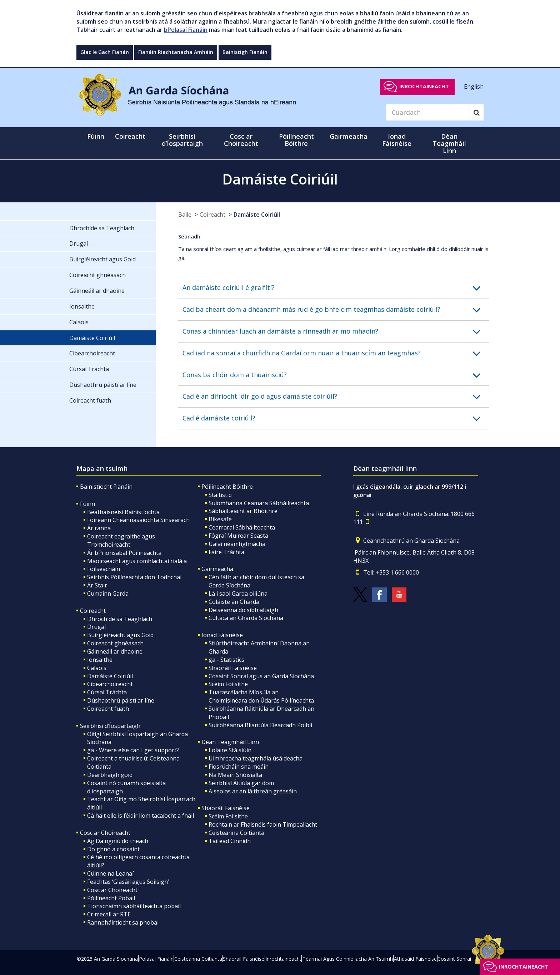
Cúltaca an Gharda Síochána (246, 618)
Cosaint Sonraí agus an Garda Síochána (261, 676)
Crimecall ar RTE (109, 914)
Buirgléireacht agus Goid (120, 635)
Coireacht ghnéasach (115, 643)
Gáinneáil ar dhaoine (115, 651)
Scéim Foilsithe (228, 684)
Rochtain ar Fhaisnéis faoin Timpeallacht (263, 824)
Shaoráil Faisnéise (233, 668)
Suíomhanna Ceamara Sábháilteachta (259, 503)
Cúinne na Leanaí (110, 873)
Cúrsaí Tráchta (107, 692)
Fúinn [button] (96, 136)
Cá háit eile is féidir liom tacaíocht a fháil (141, 816)
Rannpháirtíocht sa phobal (123, 922)
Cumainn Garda (108, 594)
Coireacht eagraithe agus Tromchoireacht (121, 540)
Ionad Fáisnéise (222, 635)
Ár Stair (97, 585)
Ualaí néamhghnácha (237, 544)
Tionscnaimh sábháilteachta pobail (134, 906)
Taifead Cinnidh (230, 841)
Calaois (97, 668)
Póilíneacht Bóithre (227, 487)
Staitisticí (221, 495)
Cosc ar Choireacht (105, 833)
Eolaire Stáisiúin (230, 750)
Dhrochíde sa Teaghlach (120, 619)
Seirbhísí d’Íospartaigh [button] (182, 140)
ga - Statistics (226, 660)
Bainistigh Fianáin (245, 52)
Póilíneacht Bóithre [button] (296, 140)
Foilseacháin (104, 569)
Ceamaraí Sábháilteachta (242, 527)
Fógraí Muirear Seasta (238, 536)
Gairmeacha (217, 569)
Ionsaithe (100, 660)
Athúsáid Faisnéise (415, 959)
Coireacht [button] (130, 136)
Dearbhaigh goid (110, 775)
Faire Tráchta (226, 552)
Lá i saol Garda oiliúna (238, 594)
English (474, 86)
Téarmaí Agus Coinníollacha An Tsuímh (348, 959)
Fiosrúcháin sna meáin (239, 767)
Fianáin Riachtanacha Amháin (176, 52)
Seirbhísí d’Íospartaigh (110, 726)
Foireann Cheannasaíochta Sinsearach (138, 520)
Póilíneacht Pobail (111, 898)
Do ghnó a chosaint (113, 849)
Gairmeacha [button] (349, 136)
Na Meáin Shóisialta (235, 775)
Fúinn (87, 504)
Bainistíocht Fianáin (106, 487)
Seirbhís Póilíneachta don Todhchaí (134, 577)
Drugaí (96, 627)
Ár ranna (99, 528)
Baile (185, 215)
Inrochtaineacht (424, 86)
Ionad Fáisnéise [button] (397, 140)
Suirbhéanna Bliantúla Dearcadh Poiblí (260, 725)
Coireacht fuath (108, 709)
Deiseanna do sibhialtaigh (243, 610)
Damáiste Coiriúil (257, 215)
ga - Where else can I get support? (133, 750)
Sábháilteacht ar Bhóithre (243, 511)
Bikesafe (220, 519)
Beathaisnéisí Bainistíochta (123, 512)
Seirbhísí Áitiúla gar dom (241, 783)
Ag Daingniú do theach (118, 841)
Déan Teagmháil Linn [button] (449, 143)
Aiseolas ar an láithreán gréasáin (253, 791)
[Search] (428, 112)
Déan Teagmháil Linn (230, 742)
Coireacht (212, 215)
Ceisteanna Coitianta (236, 833)
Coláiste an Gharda (234, 602)
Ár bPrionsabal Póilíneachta (124, 553)
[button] (336, 288)
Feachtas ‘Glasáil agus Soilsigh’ (128, 882)
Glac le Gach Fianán (105, 52)
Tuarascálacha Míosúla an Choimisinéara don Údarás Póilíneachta (261, 696)
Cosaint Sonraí (454, 959)
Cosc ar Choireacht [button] (241, 140)
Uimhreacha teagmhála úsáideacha (256, 758)
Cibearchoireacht (110, 684)
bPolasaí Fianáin (186, 30)
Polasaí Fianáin (156, 959)
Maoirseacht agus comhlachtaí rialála (137, 561)
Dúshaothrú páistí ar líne (121, 700)
